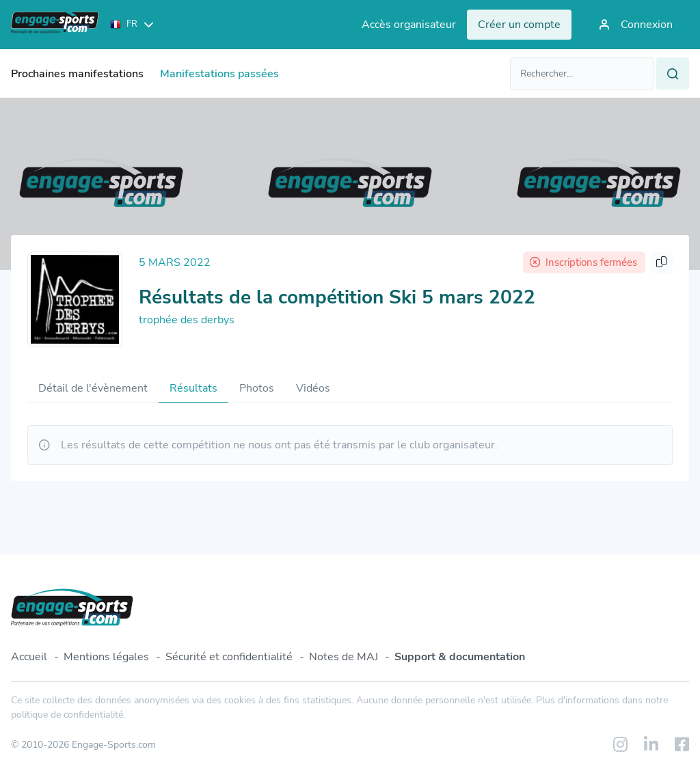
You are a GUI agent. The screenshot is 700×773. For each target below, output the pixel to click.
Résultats (193, 388)
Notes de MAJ (344, 657)
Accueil (29, 657)
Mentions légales (106, 657)
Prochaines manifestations (77, 74)
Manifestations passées (219, 74)
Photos (257, 388)
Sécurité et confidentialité (229, 657)
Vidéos (313, 388)
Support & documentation (460, 657)
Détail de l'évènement (93, 388)
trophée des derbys (187, 320)
